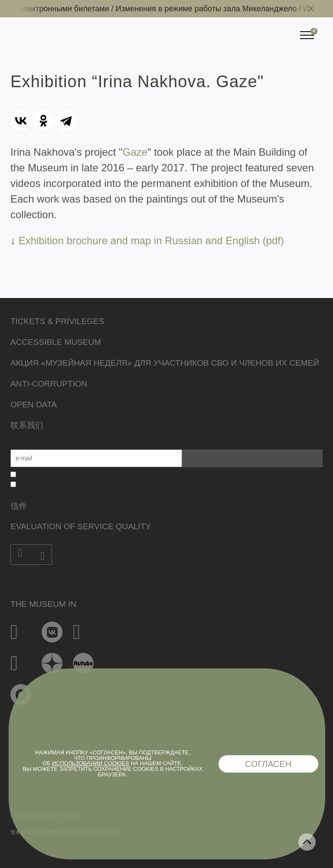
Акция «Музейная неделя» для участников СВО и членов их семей (165, 363)
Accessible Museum (56, 342)
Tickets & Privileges (57, 321)
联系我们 (27, 425)
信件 (19, 506)
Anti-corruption (49, 384)
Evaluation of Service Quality (81, 526)
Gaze (135, 152)
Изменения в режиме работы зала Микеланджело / (212, 9)
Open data (34, 405)
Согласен (268, 764)
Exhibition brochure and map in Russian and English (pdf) (151, 241)
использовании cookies (91, 763)
